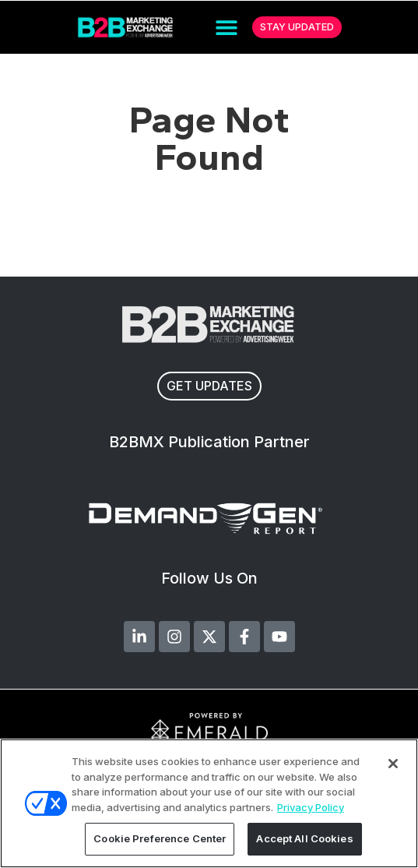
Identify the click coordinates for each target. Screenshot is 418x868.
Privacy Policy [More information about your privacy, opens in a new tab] (311, 807)
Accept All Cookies (304, 838)
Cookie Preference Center (160, 838)
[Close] (393, 764)
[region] (209, 803)
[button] (227, 28)
